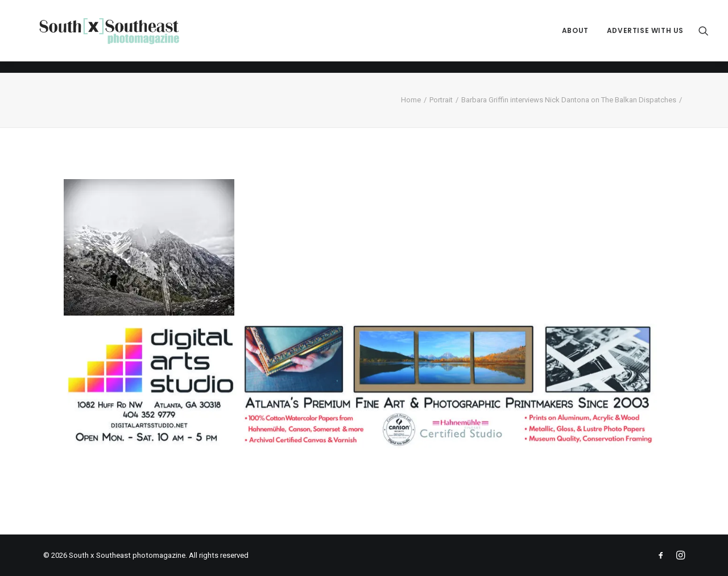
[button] (704, 37)
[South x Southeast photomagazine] (120, 37)
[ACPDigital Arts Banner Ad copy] (364, 447)
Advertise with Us (645, 37)
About (575, 37)
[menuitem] (575, 37)
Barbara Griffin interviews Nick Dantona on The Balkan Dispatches (569, 100)
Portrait (441, 100)
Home (411, 100)
